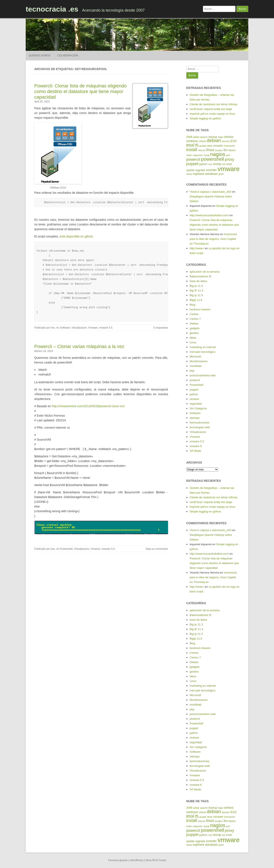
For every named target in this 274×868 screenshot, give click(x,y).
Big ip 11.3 (196, 286)
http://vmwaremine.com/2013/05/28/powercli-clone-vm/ (88, 406)
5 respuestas (161, 328)
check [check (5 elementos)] (202, 141)
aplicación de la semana (205, 272)
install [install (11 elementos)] (192, 150)
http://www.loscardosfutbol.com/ (209, 215)
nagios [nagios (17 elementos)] (218, 154)
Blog (192, 305)
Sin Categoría (198, 408)
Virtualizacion (79, 328)
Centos (194, 314)
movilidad (196, 366)
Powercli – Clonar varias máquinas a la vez (79, 346)
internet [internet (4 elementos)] (202, 150)
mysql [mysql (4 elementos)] (206, 155)
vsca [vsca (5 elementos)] (189, 174)
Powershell (66, 549)
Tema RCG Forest (156, 860)
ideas (193, 338)
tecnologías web (200, 427)
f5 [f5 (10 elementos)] (197, 145)
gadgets (195, 328)
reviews (194, 399)
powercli (195, 380)
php (192, 371)
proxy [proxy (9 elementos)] (229, 159)
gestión (194, 333)
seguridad (196, 404)
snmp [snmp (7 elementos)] (217, 164)
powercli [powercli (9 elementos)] (193, 159)
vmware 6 (196, 446)
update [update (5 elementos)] (190, 170)
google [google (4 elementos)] (203, 146)
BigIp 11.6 (196, 300)
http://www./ (197, 248)
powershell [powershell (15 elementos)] (212, 159)
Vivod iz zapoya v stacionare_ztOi (211, 192)
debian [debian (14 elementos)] (214, 140)
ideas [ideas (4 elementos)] (210, 146)
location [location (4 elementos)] (219, 150)
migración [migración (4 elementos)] (198, 155)
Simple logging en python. (206, 118)
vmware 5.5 (106, 328)
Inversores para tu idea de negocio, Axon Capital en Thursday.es (213, 239)
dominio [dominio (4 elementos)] (226, 141)
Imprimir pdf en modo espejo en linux (212, 114)
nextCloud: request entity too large (211, 109)
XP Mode (195, 451)
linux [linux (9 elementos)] (210, 150)
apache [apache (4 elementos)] (204, 137)
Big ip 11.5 (196, 295)
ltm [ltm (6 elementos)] (226, 150)
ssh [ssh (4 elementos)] (224, 164)
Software (65, 328)
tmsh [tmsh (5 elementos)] (229, 164)
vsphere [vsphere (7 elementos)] (199, 174)
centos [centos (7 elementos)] (229, 137)
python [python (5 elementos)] (203, 164)
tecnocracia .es (52, 9)
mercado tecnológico (203, 352)
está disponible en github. (77, 236)
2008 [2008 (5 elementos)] (189, 137)
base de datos (198, 281)
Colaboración (68, 56)
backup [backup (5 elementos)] (213, 137)
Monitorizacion (199, 361)
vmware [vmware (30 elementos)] (229, 169)
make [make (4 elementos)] (189, 155)
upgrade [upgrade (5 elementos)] (200, 170)
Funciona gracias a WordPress (126, 860)
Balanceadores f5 (200, 276)
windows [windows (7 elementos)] (211, 174)
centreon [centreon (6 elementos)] (192, 141)
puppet (194, 390)
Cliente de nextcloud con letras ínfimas (214, 104)
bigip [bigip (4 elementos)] (221, 137)
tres (53, 328)
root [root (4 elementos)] (210, 164)
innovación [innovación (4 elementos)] (230, 146)
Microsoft (195, 357)
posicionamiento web (203, 375)
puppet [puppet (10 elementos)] (192, 164)
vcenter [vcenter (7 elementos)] (211, 170)
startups (195, 418)
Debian (194, 324)
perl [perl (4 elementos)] (228, 155)
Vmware (93, 328)
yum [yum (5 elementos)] (221, 174)
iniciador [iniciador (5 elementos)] (218, 146)
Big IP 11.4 (196, 291)
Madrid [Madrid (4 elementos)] (232, 150)
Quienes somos (40, 56)
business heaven (200, 309)
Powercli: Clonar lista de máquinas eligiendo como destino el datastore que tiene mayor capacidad (80, 91)
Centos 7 (195, 319)
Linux (193, 342)
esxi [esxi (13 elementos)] (190, 145)
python (194, 394)
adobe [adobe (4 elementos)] (196, 137)
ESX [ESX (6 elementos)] (234, 141)
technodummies (200, 423)
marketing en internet (203, 347)
